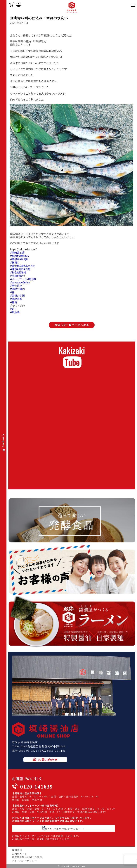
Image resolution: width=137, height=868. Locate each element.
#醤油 (14, 266)
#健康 (14, 269)
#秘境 (14, 302)
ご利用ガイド (20, 854)
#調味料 (22, 273)
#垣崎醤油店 (17, 253)
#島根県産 (16, 299)
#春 (12, 292)
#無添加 (32, 279)
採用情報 (17, 850)
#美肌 (14, 276)
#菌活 (20, 276)
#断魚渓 (15, 312)
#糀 (17, 263)
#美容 (20, 269)
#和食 (14, 273)
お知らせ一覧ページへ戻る (72, 325)
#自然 (27, 269)
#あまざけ (30, 266)
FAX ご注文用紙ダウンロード (63, 828)
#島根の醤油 (17, 289)
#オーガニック (19, 279)
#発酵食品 (23, 256)
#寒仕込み (16, 286)
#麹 (12, 263)
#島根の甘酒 (17, 296)
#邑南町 (24, 259)
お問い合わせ (45, 759)
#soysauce (16, 283)
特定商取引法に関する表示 (27, 857)
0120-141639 (37, 787)
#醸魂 (14, 256)
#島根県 (15, 259)
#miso (26, 283)
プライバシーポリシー (25, 861)
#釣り (14, 309)
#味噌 (20, 266)
